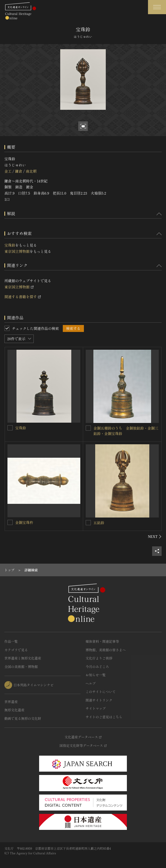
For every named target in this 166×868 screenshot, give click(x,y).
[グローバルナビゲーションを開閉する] (157, 7)
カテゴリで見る (16, 650)
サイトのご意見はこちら (104, 717)
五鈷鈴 (99, 523)
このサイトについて (101, 692)
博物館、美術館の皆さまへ (106, 650)
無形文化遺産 (14, 710)
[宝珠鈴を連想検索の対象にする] (10, 428)
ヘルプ (91, 683)
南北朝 (31, 171)
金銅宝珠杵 (24, 522)
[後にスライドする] (155, 537)
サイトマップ (96, 708)
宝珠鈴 (10, 245)
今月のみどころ (97, 667)
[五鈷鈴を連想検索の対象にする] (88, 523)
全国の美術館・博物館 (21, 667)
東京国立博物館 (17, 251)
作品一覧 (11, 641)
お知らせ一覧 (96, 675)
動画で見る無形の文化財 (23, 718)
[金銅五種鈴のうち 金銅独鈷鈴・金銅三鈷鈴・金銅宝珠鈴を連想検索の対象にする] (88, 428)
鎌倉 (19, 171)
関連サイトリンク (99, 700)
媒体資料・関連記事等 (102, 641)
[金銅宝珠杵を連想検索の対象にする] (10, 522)
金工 (8, 171)
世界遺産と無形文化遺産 (23, 658)
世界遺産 (11, 702)
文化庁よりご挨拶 (99, 658)
